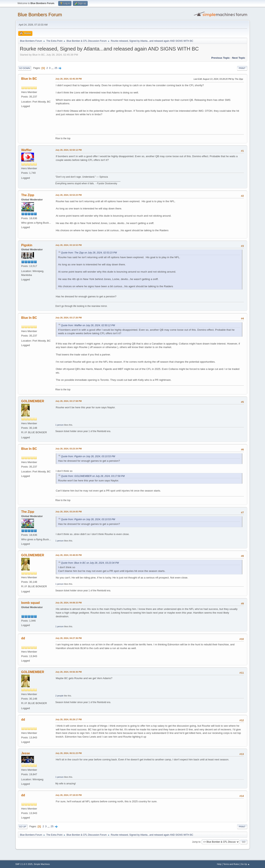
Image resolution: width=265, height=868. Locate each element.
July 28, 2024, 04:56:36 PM (69, 672)
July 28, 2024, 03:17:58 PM (69, 401)
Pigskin (27, 245)
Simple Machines (42, 864)
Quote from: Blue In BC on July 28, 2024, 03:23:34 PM (90, 563)
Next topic (239, 58)
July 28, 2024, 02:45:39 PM (69, 79)
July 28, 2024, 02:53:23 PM (69, 195)
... (53, 68)
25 (56, 68)
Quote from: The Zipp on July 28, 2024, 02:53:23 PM (89, 253)
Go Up (23, 827)
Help (219, 864)
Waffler (27, 150)
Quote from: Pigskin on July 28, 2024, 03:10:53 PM (88, 456)
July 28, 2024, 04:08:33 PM (69, 603)
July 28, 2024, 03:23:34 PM (69, 449)
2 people (59, 696)
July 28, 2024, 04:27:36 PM (69, 638)
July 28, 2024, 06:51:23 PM (69, 753)
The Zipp (28, 195)
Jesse (26, 753)
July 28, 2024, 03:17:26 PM (69, 318)
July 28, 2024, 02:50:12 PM (69, 150)
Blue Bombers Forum (40, 15)
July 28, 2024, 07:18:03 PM (69, 795)
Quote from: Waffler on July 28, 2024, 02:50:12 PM (88, 325)
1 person (60, 425)
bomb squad (31, 603)
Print (242, 68)
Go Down (25, 68)
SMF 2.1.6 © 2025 (24, 864)
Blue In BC (29, 79)
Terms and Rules (231, 864)
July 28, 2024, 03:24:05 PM (69, 512)
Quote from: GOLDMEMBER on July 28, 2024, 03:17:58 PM (93, 476)
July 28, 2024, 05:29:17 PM (69, 719)
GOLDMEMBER (33, 401)
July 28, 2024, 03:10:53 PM (69, 245)
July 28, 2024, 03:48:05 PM (69, 555)
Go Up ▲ (245, 864)
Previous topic (221, 58)
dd (23, 638)
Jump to (196, 842)
